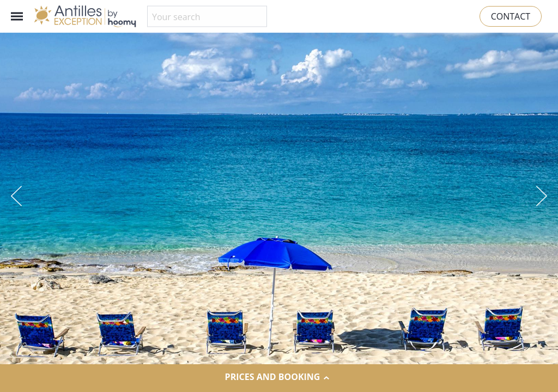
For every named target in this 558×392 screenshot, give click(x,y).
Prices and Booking (279, 377)
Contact (511, 16)
